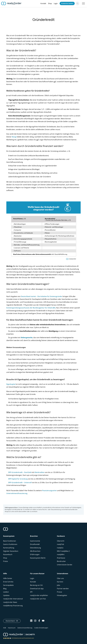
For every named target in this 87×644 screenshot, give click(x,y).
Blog (5, 589)
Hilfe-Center (8, 578)
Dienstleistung (35, 548)
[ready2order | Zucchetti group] (19, 635)
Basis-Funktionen (10, 541)
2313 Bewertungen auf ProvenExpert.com (23, 638)
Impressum (12, 628)
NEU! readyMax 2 (63, 551)
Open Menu (83, 3)
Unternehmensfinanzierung (17, 493)
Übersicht (61, 541)
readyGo (60, 548)
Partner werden (63, 589)
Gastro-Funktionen (10, 544)
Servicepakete (8, 585)
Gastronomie (35, 541)
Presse (59, 592)
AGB (5, 628)
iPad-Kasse (61, 558)
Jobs (59, 585)
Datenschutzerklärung (25, 628)
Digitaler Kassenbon (11, 551)
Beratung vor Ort (36, 585)
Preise (6, 561)
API (31, 592)
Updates (6, 595)
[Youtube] (43, 621)
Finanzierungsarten (49, 491)
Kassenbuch (8, 554)
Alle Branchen (35, 551)
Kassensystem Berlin (38, 558)
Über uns (60, 578)
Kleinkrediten (40, 472)
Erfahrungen (35, 554)
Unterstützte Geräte (65, 565)
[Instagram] (35, 621)
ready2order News (10, 602)
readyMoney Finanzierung (13, 606)
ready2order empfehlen (39, 595)
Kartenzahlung (9, 548)
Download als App (37, 589)
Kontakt (43, 3)
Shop (50, 3)
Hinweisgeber (62, 595)
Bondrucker (61, 561)
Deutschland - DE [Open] (13, 621)
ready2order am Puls (38, 599)
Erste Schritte (8, 582)
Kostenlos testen (67, 3)
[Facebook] (39, 621)
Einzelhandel (35, 544)
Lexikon (6, 592)
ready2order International (13, 599)
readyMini (61, 554)
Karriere (60, 582)
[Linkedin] (31, 621)
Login (56, 3)
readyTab (60, 544)
